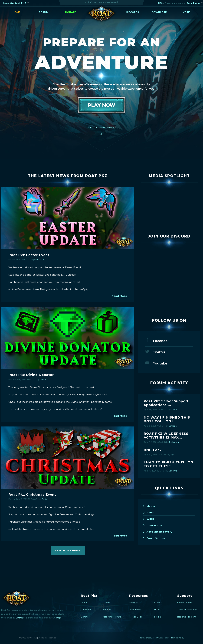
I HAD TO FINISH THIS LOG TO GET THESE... (168, 464)
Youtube (156, 363)
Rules (149, 512)
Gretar (41, 260)
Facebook (157, 341)
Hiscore (106, 603)
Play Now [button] (101, 105)
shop (58, 618)
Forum (44, 12)
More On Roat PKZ (15, 3)
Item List (133, 603)
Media (149, 506)
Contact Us (153, 525)
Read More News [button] (68, 550)
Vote (186, 12)
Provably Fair (136, 617)
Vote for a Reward (112, 617)
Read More (119, 296)
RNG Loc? (153, 450)
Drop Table (135, 610)
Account (107, 610)
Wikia (149, 519)
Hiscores (132, 12)
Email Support (155, 538)
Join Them (193, 3)
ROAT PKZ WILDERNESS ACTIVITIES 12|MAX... (166, 436)
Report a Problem (187, 617)
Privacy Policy (163, 638)
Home (17, 12)
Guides (158, 603)
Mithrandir (174, 442)
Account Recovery (158, 532)
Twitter (155, 352)
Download (159, 12)
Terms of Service (147, 638)
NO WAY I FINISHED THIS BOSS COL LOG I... (167, 419)
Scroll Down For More (101, 127)
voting (19, 618)
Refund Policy (178, 638)
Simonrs (173, 426)
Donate (71, 12)
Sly (172, 455)
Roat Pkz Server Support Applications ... (166, 403)
